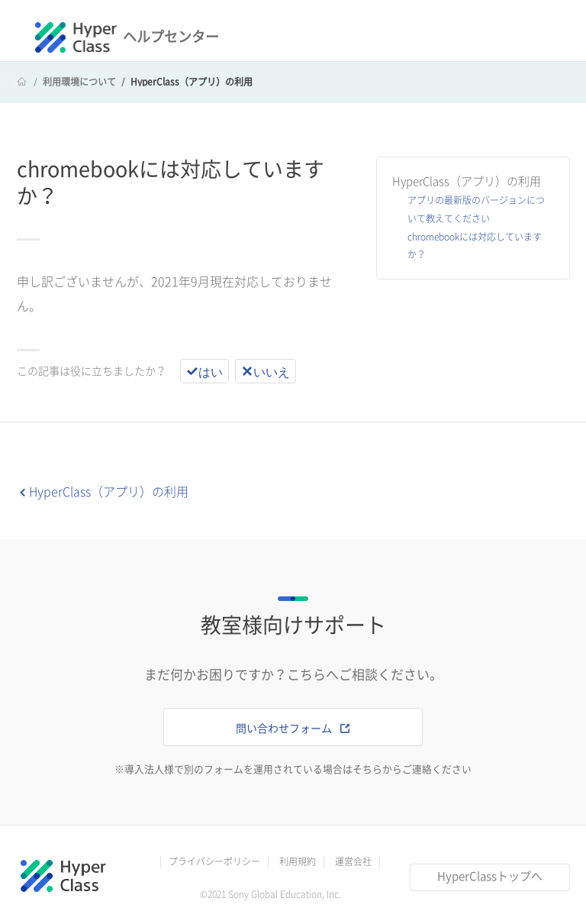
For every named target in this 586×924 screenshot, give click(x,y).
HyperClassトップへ (490, 876)
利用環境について (79, 82)
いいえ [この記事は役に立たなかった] (272, 371)
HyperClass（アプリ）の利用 (192, 82)
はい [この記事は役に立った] (211, 371)
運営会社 (353, 861)
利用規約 (298, 861)
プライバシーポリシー (214, 861)
